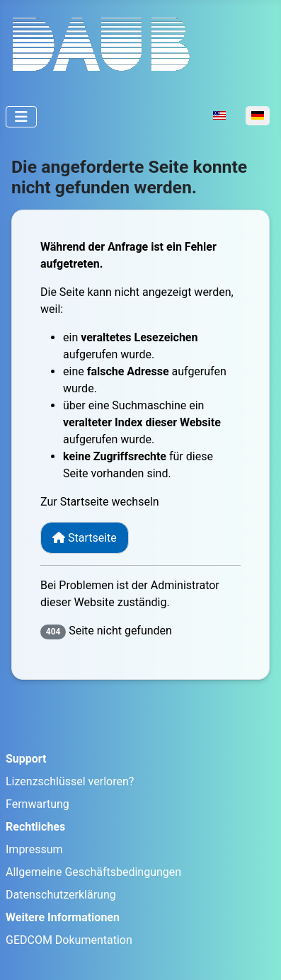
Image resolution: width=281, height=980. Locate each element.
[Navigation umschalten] (21, 117)
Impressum (34, 849)
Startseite (85, 538)
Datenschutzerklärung (61, 895)
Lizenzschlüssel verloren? (70, 781)
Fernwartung (38, 804)
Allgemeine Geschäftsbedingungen (93, 872)
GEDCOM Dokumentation (69, 940)
